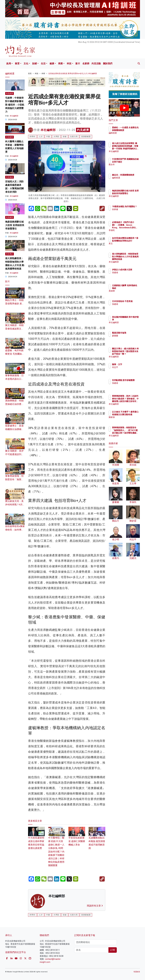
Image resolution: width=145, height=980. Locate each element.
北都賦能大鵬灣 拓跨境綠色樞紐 (132, 288)
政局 (9, 64)
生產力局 (74, 137)
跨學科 (32, 137)
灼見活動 (96, 64)
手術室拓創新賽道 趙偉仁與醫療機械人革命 (77, 838)
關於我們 (108, 64)
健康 (52, 64)
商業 (60, 64)
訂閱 (113, 950)
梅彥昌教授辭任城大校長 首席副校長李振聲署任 (15, 225)
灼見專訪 (10, 254)
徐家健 (128, 212)
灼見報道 (10, 177)
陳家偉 (128, 420)
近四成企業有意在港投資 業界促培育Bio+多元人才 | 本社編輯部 (73, 74)
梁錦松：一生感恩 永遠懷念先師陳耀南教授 (132, 130)
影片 (78, 64)
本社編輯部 (48, 130)
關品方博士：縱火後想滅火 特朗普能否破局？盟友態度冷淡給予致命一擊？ (132, 354)
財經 (35, 64)
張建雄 (128, 275)
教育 (17, 64)
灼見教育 (10, 137)
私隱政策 (137, 972)
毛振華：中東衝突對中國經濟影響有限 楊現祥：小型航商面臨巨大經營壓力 (15, 105)
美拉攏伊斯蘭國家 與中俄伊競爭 (132, 320)
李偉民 (128, 230)
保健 (65, 137)
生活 (43, 64)
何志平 (128, 367)
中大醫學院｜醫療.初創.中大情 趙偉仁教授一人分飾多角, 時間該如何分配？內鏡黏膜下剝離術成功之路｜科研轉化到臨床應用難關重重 (57, 848)
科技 (69, 64)
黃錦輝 (128, 293)
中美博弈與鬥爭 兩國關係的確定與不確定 (132, 162)
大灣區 (56, 137)
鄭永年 (128, 167)
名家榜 (86, 64)
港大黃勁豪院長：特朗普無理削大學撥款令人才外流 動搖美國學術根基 (132, 259)
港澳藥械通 (86, 137)
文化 (26, 64)
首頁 (30, 74)
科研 (43, 74)
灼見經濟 (83, 130)
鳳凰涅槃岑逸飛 (132, 333)
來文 (127, 246)
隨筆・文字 (130, 364)
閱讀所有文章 (95, 906)
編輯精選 (129, 136)
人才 (41, 137)
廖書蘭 (128, 336)
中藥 (48, 137)
